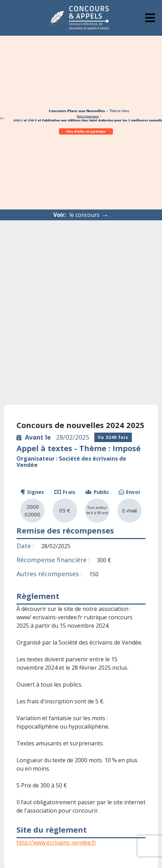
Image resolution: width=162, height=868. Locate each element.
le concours (89, 215)
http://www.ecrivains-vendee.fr (56, 842)
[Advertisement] (81, 305)
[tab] (150, 18)
